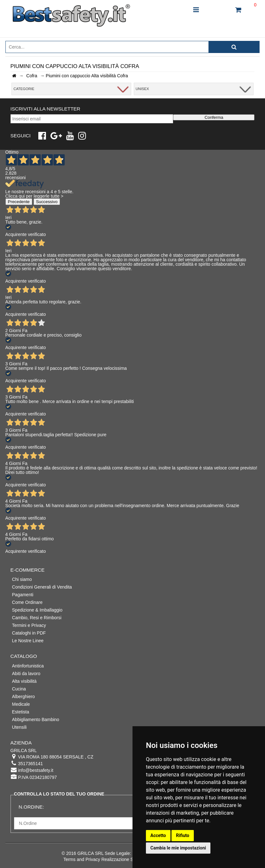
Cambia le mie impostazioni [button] (178, 848)
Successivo (47, 202)
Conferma (214, 117)
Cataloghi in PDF (29, 633)
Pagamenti (23, 595)
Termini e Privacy (29, 625)
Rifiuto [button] (183, 835)
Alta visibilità (24, 681)
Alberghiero (24, 697)
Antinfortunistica (28, 666)
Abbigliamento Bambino (36, 720)
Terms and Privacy (82, 859)
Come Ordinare (27, 602)
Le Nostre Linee (28, 641)
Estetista (21, 712)
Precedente (19, 202)
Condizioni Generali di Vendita (42, 587)
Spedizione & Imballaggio (37, 610)
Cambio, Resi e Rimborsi (37, 618)
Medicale (21, 704)
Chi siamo (22, 579)
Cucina (19, 689)
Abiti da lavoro (26, 674)
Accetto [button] (158, 835)
